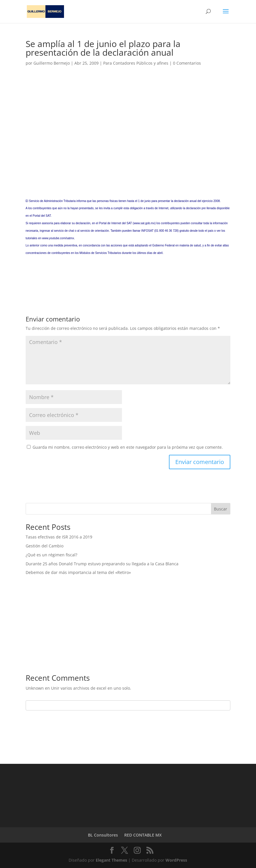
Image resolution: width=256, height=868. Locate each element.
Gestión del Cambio (45, 546)
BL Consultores (103, 835)
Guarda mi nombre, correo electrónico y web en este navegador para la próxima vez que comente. (128, 447)
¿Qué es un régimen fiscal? (51, 555)
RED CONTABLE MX (143, 835)
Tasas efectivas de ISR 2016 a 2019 (59, 537)
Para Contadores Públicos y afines (136, 63)
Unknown (35, 688)
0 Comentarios (187, 63)
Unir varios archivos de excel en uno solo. (91, 688)
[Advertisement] (128, 124)
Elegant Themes (111, 860)
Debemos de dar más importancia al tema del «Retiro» (78, 572)
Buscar (221, 509)
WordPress (176, 860)
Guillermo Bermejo (52, 63)
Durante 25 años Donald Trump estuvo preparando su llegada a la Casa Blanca (102, 564)
